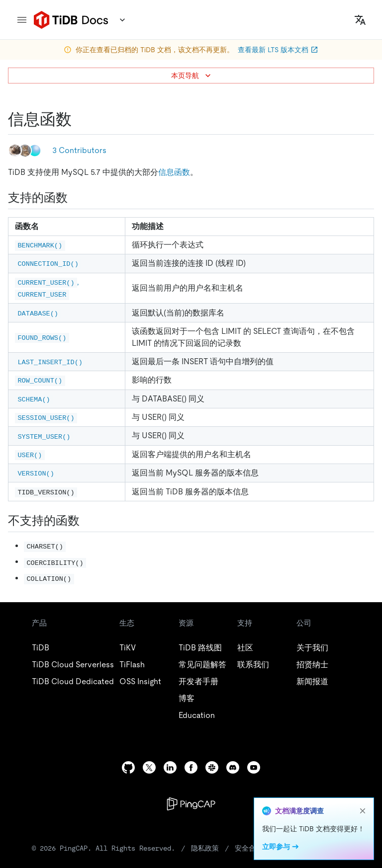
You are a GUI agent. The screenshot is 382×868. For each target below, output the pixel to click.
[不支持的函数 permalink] (88, 521)
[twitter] (149, 767)
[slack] (212, 767)
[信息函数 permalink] (80, 119)
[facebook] (191, 767)
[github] (128, 767)
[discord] (233, 767)
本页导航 (192, 76)
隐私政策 (205, 848)
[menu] (22, 20)
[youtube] (254, 767)
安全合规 (249, 848)
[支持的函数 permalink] (76, 198)
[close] (363, 811)
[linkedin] (170, 767)
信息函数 (174, 172)
